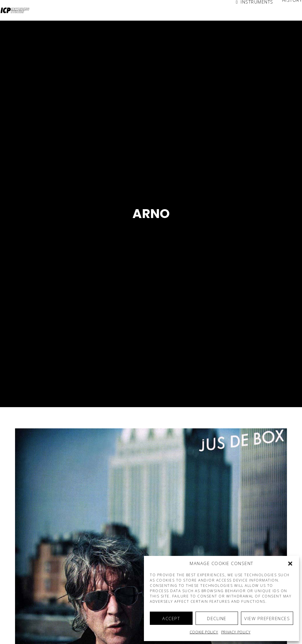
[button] (290, 564)
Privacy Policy (236, 632)
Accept (171, 618)
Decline (217, 618)
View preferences (267, 618)
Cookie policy (204, 632)
